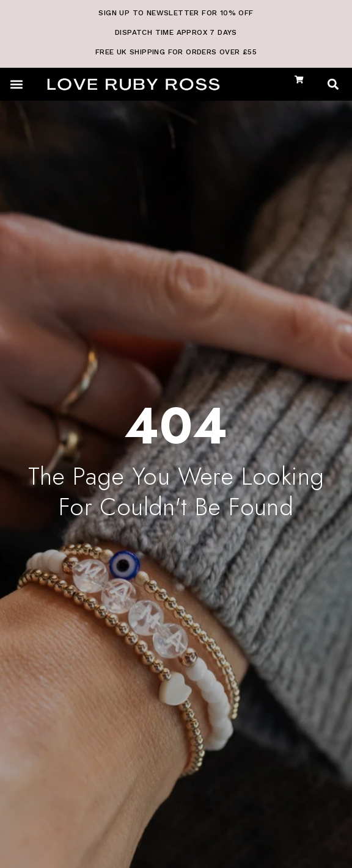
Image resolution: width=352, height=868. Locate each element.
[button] (16, 84)
